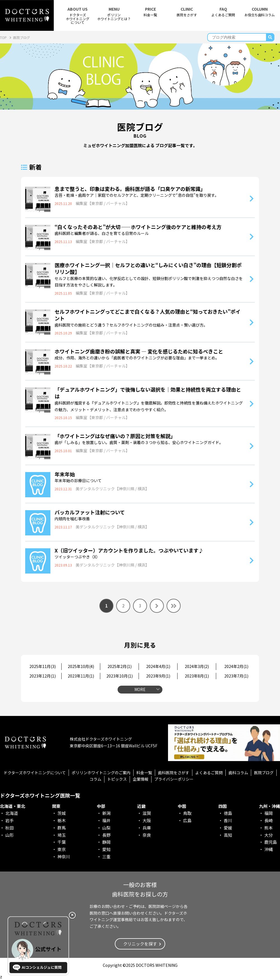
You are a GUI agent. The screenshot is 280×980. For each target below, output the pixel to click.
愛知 (106, 849)
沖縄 (269, 849)
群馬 (62, 828)
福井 (106, 820)
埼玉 (62, 835)
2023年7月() (236, 676)
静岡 (106, 842)
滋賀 (147, 813)
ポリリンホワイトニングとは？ (114, 14)
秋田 (10, 828)
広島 (187, 820)
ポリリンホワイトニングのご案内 (101, 773)
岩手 (10, 820)
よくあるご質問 (223, 12)
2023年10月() (120, 676)
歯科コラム (238, 773)
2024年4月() (158, 666)
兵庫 (147, 828)
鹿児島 (271, 842)
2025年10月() (81, 666)
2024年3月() (197, 666)
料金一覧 (150, 12)
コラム (95, 779)
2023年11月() (81, 676)
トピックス (117, 779)
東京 (62, 849)
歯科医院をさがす (174, 773)
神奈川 (64, 857)
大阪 (147, 820)
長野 (106, 835)
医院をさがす (187, 12)
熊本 (269, 828)
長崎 (269, 820)
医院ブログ (264, 773)
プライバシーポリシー (174, 779)
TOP (4, 37)
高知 (228, 835)
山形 (10, 835)
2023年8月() (197, 676)
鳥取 (187, 813)
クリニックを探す (140, 944)
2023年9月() (158, 676)
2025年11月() (43, 666)
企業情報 (141, 779)
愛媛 (228, 828)
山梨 (106, 828)
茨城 (62, 813)
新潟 (106, 813)
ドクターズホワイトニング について (78, 16)
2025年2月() (120, 666)
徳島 (228, 813)
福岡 (269, 813)
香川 (228, 820)
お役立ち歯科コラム (260, 12)
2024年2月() (236, 666)
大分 (269, 835)
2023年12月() (43, 676)
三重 (106, 857)
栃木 (62, 820)
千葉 (62, 842)
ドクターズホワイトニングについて (35, 773)
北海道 (12, 813)
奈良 (147, 835)
